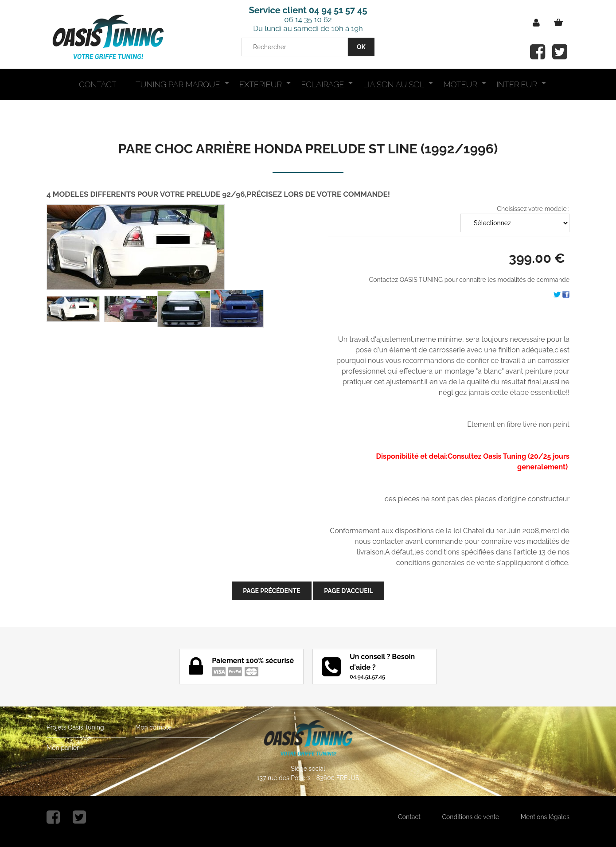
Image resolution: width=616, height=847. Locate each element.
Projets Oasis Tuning (75, 727)
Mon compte (153, 727)
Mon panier (63, 748)
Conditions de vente (470, 817)
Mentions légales (545, 817)
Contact (409, 817)
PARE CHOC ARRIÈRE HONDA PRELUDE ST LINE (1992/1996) (308, 149)
